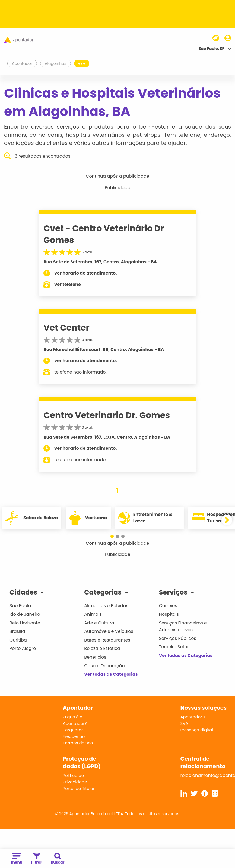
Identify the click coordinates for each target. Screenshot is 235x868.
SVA (184, 723)
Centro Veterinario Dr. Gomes (107, 415)
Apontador (22, 63)
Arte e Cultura (99, 623)
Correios (168, 606)
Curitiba (18, 640)
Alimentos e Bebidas (106, 606)
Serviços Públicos (178, 638)
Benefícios (95, 657)
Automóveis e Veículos (109, 631)
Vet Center (66, 328)
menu (17, 859)
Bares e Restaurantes (107, 640)
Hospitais (169, 614)
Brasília (17, 631)
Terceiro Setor (174, 647)
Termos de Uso (78, 743)
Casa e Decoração (104, 666)
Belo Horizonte (25, 623)
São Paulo (20, 606)
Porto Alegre (23, 648)
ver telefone (68, 284)
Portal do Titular (79, 788)
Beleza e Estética (102, 648)
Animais (93, 614)
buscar (58, 859)
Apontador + (193, 717)
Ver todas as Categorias (111, 674)
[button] (112, 536)
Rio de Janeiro (25, 614)
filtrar (36, 859)
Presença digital (197, 730)
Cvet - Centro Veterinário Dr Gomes (104, 234)
